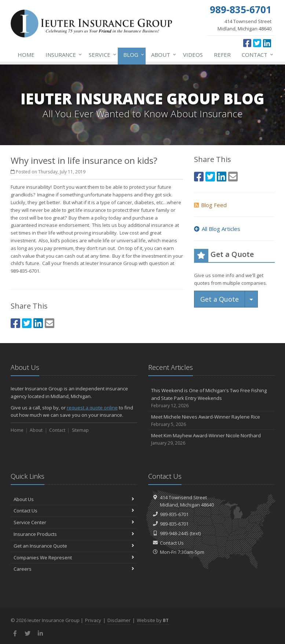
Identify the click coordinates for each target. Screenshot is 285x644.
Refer (222, 55)
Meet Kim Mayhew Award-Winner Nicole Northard (211, 439)
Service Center (74, 522)
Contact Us (74, 511)
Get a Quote (220, 299)
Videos (193, 55)
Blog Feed (210, 205)
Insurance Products (74, 534)
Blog (132, 55)
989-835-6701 (174, 514)
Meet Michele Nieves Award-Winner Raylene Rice (211, 421)
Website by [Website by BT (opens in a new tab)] (153, 620)
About (162, 55)
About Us (74, 499)
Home (26, 55)
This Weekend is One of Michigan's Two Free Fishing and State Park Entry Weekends (211, 398)
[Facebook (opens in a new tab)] (247, 43)
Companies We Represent (74, 557)
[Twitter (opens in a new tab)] (257, 43)
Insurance (62, 55)
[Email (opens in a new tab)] (50, 323)
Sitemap (80, 430)
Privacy (93, 620)
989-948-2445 (174, 533)
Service (101, 55)
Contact (256, 55)
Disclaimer (119, 620)
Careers (74, 569)
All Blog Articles (217, 229)
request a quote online (92, 408)
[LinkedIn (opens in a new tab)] (267, 43)
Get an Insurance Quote (74, 546)
